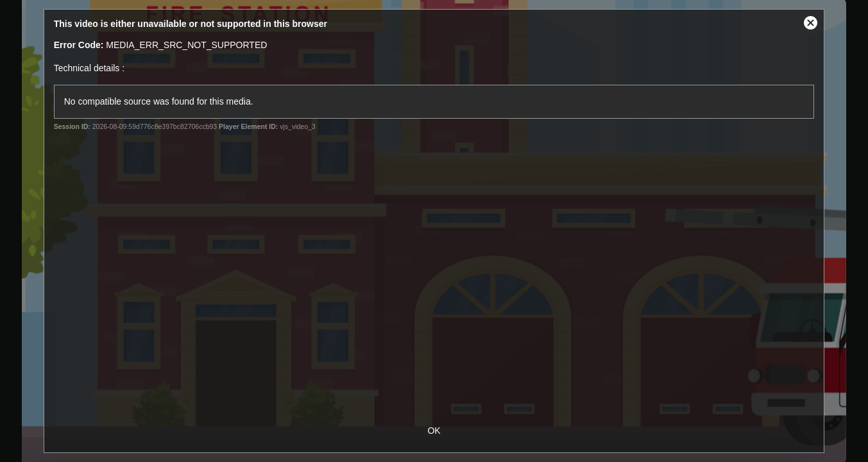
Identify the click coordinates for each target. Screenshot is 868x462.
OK (434, 431)
